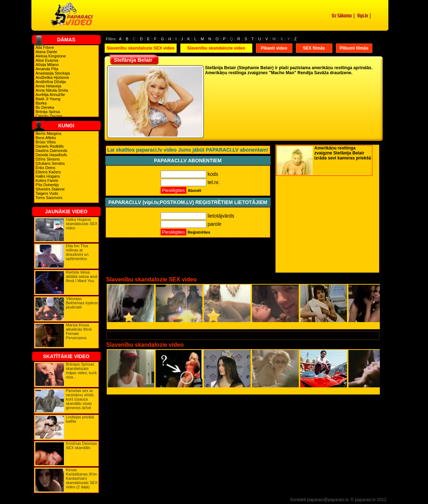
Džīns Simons (48, 159)
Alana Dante (47, 52)
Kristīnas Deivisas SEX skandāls (82, 446)
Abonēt (195, 190)
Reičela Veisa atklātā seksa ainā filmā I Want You (82, 276)
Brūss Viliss (46, 142)
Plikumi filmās (354, 48)
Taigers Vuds (47, 193)
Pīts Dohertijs (47, 185)
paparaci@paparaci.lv (328, 500)
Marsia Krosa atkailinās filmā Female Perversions (79, 331)
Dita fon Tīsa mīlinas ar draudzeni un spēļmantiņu (77, 252)
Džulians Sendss (50, 163)
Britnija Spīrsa (48, 112)
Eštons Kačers (48, 172)
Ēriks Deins (46, 168)
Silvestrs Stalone (50, 189)
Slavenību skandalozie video (216, 48)
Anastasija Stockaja (53, 73)
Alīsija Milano (47, 65)
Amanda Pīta (47, 69)
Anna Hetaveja (49, 86)
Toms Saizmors (49, 198)
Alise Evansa (47, 60)
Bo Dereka (45, 107)
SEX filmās (314, 48)
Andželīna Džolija (51, 82)
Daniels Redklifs (50, 146)
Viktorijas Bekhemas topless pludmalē (82, 303)
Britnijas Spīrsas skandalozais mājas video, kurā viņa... (81, 371)
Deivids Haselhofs (51, 155)
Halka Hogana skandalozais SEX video (82, 224)
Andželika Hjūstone (52, 77)
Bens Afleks (46, 138)
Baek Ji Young (48, 99)
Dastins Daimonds (52, 151)
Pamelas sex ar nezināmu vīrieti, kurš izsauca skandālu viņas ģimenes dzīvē (80, 399)
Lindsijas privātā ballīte (80, 419)
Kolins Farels (47, 180)
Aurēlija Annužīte (51, 95)
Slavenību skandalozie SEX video (140, 48)
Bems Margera (49, 133)
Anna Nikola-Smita (52, 90)
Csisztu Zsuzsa (49, 116)
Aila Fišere (45, 47)
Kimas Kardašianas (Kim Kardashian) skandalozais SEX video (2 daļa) (82, 478)
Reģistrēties (199, 232)
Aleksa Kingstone (51, 56)
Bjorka (41, 103)
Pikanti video (274, 48)
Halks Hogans (48, 176)
